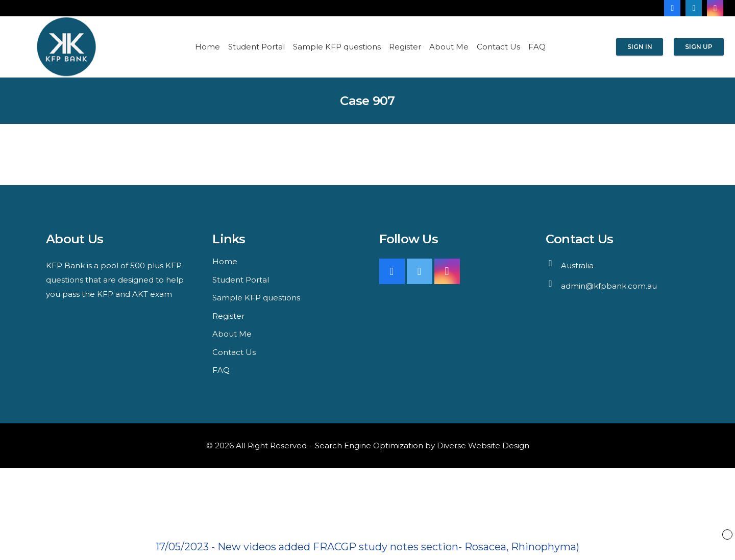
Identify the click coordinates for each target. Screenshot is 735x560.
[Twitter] (420, 271)
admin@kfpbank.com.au (609, 286)
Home (225, 261)
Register (228, 316)
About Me (232, 334)
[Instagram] (715, 8)
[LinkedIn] (694, 8)
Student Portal (241, 280)
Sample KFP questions (256, 298)
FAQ (221, 370)
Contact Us (234, 352)
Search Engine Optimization (369, 446)
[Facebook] (672, 8)
